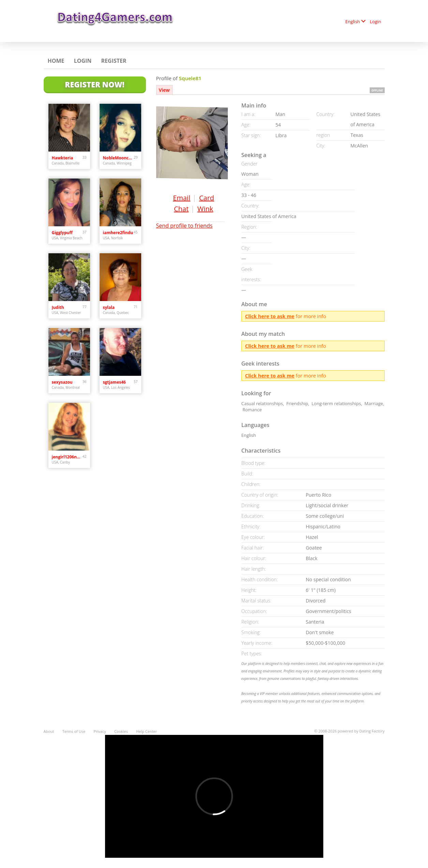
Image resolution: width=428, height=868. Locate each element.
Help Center (146, 731)
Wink (205, 209)
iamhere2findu (118, 233)
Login (376, 22)
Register (114, 61)
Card (207, 198)
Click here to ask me (270, 316)
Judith (58, 307)
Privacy (100, 731)
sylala (109, 307)
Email (182, 198)
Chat (181, 209)
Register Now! (94, 84)
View (164, 90)
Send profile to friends (185, 226)
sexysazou (62, 382)
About (49, 731)
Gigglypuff (62, 233)
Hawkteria (63, 158)
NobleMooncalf (119, 158)
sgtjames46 (114, 382)
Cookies (121, 731)
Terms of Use (74, 731)
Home (56, 61)
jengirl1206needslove (67, 457)
